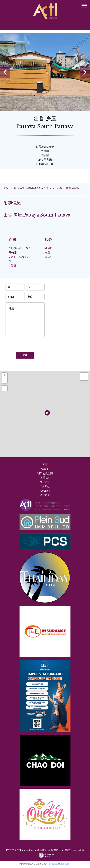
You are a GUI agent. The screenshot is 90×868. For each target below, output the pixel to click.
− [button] (5, 381)
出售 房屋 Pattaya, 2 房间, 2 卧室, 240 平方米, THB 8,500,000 (47, 188)
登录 (25, 355)
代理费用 (56, 850)
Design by (45, 855)
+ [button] (5, 375)
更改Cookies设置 (74, 850)
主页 (6, 188)
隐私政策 (53, 864)
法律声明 (42, 850)
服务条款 (65, 864)
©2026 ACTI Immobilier (20, 850)
